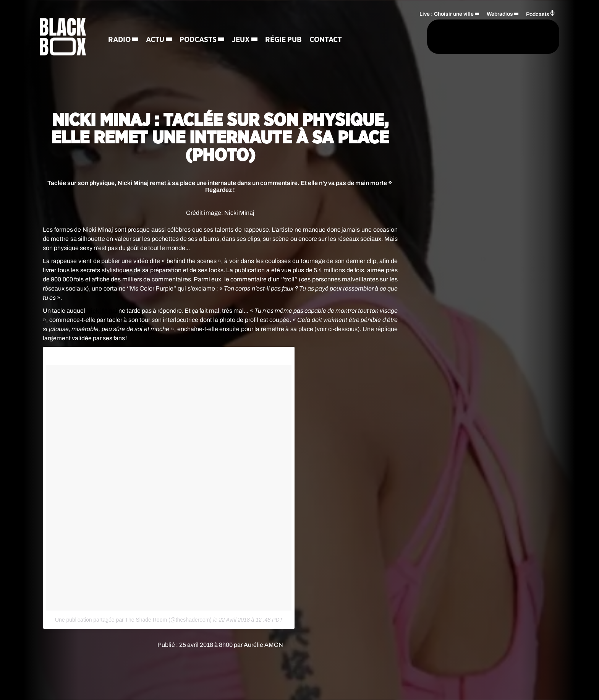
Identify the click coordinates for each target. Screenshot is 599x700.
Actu (156, 40)
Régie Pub (284, 40)
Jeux (242, 40)
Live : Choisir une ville (447, 14)
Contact (326, 40)
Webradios (500, 14)
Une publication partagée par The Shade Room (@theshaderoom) (133, 620)
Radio (120, 40)
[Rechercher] (394, 37)
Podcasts (199, 40)
